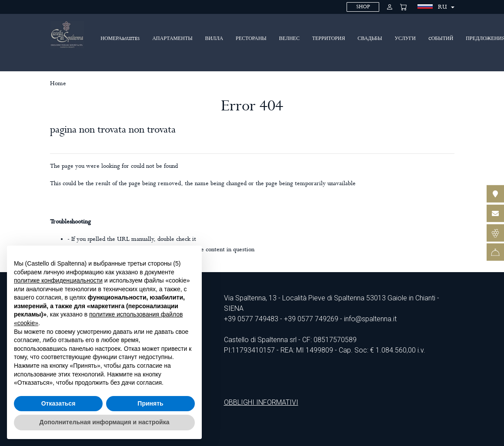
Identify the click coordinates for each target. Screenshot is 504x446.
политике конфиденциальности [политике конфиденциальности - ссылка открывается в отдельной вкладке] (58, 280)
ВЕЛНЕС (289, 39)
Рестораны (251, 39)
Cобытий (441, 39)
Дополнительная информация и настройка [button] (105, 422)
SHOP (363, 7)
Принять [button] (150, 403)
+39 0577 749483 (251, 319)
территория (329, 39)
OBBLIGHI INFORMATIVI (261, 402)
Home (58, 83)
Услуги (405, 39)
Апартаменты (172, 39)
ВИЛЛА (214, 39)
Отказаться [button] (58, 403)
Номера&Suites (120, 39)
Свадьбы (370, 39)
